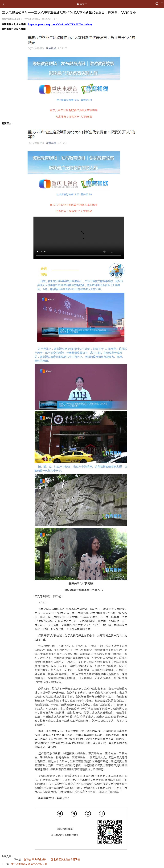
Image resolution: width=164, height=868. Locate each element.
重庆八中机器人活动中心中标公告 (29, 864)
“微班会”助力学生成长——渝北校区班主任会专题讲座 (52, 859)
